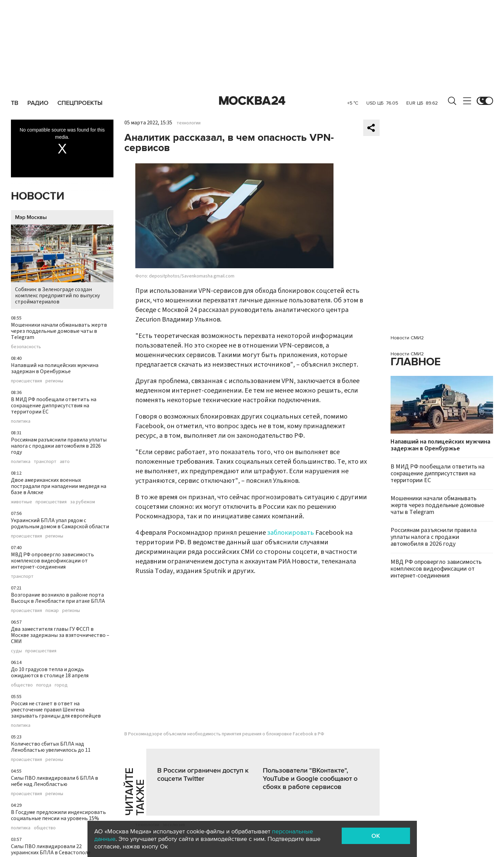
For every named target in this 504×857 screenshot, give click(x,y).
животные (22, 502)
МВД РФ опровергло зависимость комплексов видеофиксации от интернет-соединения (52, 561)
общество (22, 685)
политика (21, 421)
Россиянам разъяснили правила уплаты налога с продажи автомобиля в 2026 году (59, 446)
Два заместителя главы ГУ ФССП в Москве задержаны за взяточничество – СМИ (60, 635)
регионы (54, 381)
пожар (52, 611)
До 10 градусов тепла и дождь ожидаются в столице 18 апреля (50, 672)
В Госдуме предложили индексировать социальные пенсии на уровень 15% (58, 815)
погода (44, 685)
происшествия (26, 381)
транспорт (45, 462)
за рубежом (83, 502)
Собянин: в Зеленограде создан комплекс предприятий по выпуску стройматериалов (62, 265)
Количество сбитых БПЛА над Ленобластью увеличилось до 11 (51, 747)
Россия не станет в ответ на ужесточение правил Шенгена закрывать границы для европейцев (56, 710)
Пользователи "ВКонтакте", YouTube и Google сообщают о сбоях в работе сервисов (310, 779)
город (61, 685)
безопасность (26, 347)
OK (376, 836)
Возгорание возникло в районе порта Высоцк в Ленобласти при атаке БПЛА (58, 598)
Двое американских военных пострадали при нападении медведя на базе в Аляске (59, 486)
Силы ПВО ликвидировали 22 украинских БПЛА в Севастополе (51, 849)
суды (16, 651)
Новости (38, 196)
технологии (189, 123)
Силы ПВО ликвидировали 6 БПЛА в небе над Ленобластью (55, 781)
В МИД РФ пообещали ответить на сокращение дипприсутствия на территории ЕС (54, 406)
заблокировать (291, 533)
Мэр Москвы (31, 217)
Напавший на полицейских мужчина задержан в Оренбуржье (55, 368)
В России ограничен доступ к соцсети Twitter (203, 775)
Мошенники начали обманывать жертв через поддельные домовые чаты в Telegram (59, 331)
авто (65, 462)
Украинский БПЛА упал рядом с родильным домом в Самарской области (60, 523)
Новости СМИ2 (407, 338)
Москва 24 (252, 101)
